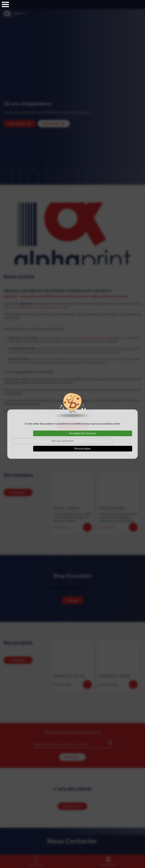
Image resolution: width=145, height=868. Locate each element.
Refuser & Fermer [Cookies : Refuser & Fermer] (63, 441)
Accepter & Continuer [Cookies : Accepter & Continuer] (83, 433)
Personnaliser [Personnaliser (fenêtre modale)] (83, 449)
